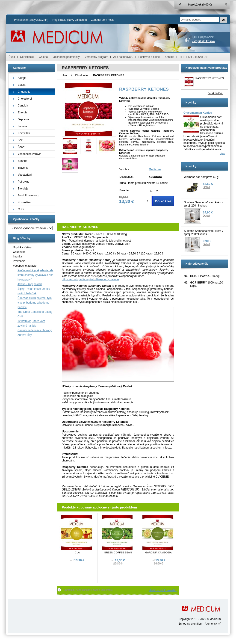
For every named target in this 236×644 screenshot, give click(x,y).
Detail (206, 187)
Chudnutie (19, 252)
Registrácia (69, 20)
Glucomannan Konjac (198, 113)
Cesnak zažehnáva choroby (35, 330)
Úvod (12, 57)
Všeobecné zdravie (25, 266)
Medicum (155, 169)
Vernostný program (96, 57)
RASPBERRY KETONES (210, 78)
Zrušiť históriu (215, 93)
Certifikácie (27, 57)
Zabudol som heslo (103, 20)
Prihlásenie (31, 20)
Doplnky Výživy (22, 247)
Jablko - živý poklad (30, 284)
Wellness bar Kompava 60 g (201, 177)
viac (223, 154)
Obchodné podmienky (66, 57)
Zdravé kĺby (25, 335)
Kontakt (170, 57)
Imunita (17, 257)
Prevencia (19, 261)
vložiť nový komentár (163, 590)
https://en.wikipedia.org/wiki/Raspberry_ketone (90, 279)
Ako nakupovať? (123, 57)
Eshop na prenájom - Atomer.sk (200, 624)
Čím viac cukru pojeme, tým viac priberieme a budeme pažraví (35, 303)
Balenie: (124, 190)
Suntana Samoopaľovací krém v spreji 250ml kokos (204, 204)
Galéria (43, 57)
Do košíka (163, 201)
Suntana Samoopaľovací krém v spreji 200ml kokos (204, 233)
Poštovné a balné (149, 57)
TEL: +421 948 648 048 (194, 57)
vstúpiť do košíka (203, 41)
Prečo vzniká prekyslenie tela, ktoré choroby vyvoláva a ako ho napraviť (36, 275)
